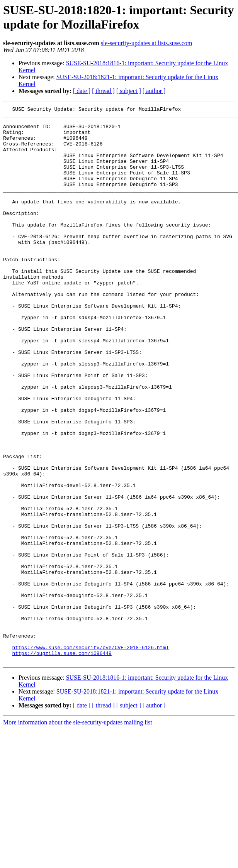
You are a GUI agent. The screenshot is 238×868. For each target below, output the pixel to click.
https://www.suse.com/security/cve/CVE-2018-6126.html (90, 756)
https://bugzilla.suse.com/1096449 (62, 763)
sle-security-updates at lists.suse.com (146, 43)
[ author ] (154, 91)
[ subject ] (129, 91)
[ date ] (82, 91)
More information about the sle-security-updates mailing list (78, 833)
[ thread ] (103, 91)
